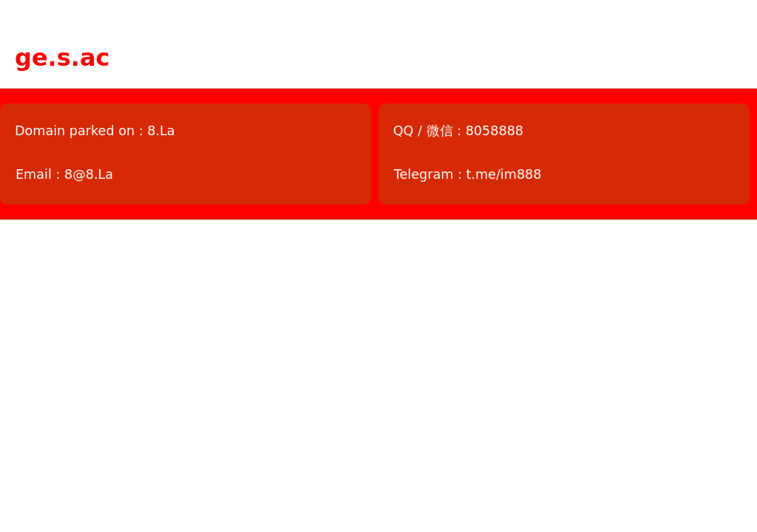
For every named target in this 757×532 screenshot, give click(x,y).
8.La (161, 131)
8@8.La (89, 174)
